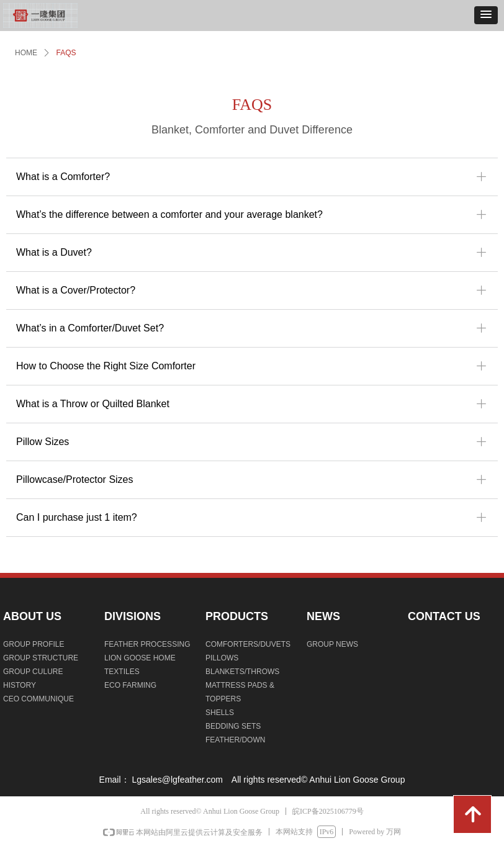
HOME (26, 53)
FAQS (66, 53)
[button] (486, 15)
